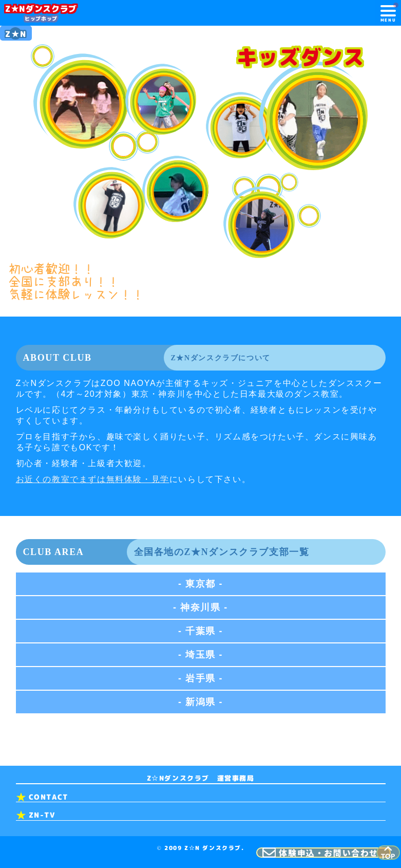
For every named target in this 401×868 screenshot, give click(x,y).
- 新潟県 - (200, 703)
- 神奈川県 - (200, 608)
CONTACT (49, 797)
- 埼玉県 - (200, 655)
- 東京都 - (200, 584)
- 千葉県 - (200, 632)
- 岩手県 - (200, 679)
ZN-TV (42, 815)
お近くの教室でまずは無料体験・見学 (93, 480)
